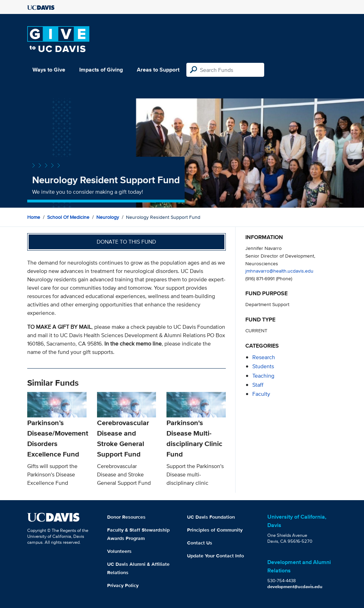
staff (258, 385)
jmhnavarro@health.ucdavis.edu (279, 271)
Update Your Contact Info (216, 556)
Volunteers (119, 551)
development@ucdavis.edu (295, 587)
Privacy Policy (123, 585)
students (263, 366)
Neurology (108, 217)
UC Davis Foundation (211, 517)
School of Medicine (68, 217)
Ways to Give (49, 70)
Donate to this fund (126, 242)
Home (34, 217)
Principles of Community (215, 530)
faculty (261, 394)
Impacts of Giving (101, 70)
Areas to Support (158, 70)
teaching (263, 376)
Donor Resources (126, 517)
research (264, 357)
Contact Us (200, 543)
